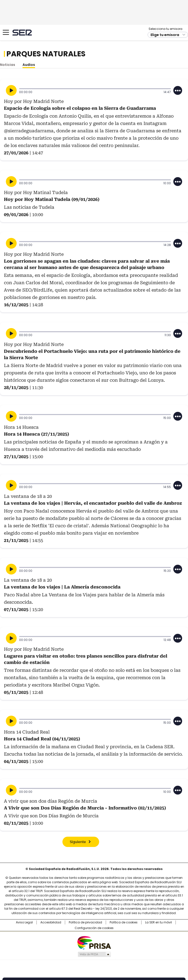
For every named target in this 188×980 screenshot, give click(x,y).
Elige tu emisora (165, 35)
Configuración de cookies (94, 928)
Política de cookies (124, 922)
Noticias (8, 65)
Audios (29, 65)
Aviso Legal (24, 922)
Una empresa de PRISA (94, 942)
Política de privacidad (85, 922)
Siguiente (78, 842)
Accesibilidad (51, 922)
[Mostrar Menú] (6, 32)
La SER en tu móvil (159, 922)
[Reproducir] (11, 90)
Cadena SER (22, 32)
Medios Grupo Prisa (94, 954)
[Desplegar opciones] (178, 90)
